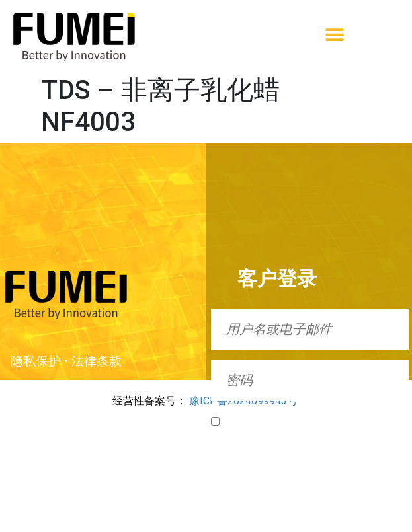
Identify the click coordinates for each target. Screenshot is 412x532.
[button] (334, 34)
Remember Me (250, 421)
